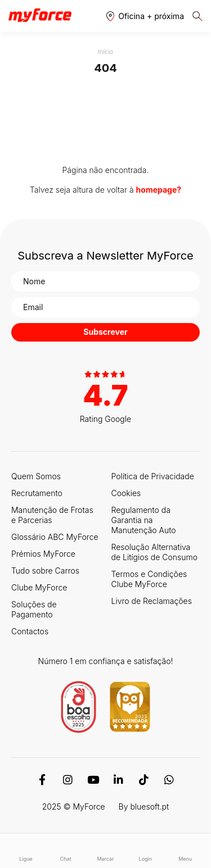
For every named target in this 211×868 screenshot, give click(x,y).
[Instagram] (68, 780)
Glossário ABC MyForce (55, 537)
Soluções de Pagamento (34, 609)
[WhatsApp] (169, 780)
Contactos (30, 631)
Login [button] (145, 851)
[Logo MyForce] (40, 16)
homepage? (159, 190)
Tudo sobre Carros (45, 571)
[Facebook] (42, 780)
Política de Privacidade (153, 476)
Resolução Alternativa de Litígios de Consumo (154, 552)
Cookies (126, 493)
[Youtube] (93, 780)
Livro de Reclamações (152, 601)
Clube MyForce (39, 587)
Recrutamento (37, 493)
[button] (145, 16)
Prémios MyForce (43, 554)
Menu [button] (185, 851)
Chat (66, 851)
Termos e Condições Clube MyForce (149, 579)
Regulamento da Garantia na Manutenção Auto (144, 520)
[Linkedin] (118, 780)
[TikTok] (144, 780)
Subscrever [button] (105, 332)
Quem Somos (36, 476)
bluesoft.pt (149, 806)
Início (105, 52)
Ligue (26, 851)
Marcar (105, 851)
